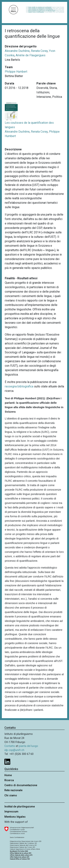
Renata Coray (39, 51)
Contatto (10, 746)
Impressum (11, 812)
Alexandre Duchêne (17, 51)
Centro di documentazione (21, 785)
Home (8, 775)
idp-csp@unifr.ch (14, 750)
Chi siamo (11, 795)
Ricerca (9, 780)
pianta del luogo (29, 746)
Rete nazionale (13, 790)
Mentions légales (15, 817)
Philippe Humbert (16, 72)
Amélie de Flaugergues (31, 55)
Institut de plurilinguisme (20, 807)
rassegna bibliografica (19, 386)
